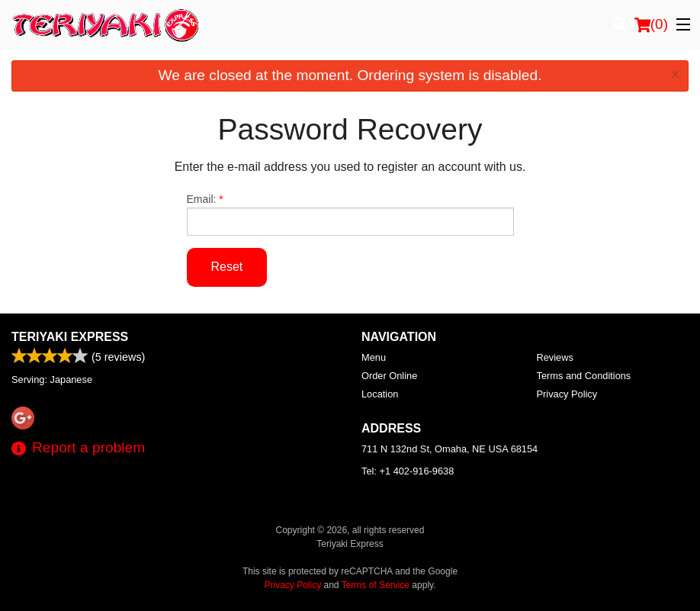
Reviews (555, 357)
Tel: (408, 471)
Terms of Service (376, 585)
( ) (651, 24)
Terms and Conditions (584, 376)
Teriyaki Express (70, 337)
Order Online (389, 376)
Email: (350, 214)
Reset (227, 267)
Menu (374, 357)
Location (380, 394)
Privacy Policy (567, 394)
